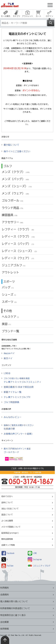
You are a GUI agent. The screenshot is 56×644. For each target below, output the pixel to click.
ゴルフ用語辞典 (11, 402)
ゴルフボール (13, 200)
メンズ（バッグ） (16, 179)
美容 (7, 324)
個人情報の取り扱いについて (14, 601)
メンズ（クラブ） (16, 172)
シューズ (9, 295)
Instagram (35, 560)
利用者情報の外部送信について (15, 608)
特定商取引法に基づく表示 (13, 615)
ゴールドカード (17, 450)
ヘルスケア (11, 317)
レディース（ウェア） (18, 258)
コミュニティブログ (39, 566)
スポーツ (10, 302)
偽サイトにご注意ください (17, 151)
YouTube (7, 566)
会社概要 (5, 622)
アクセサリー (13, 222)
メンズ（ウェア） (16, 193)
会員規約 (5, 595)
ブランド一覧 (10, 331)
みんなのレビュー (13, 417)
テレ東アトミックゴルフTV (17, 397)
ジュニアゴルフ (14, 265)
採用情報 (5, 629)
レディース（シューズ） (20, 251)
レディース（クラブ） (19, 236)
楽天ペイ (8, 358)
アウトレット (10, 272)
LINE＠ (7, 373)
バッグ (8, 287)
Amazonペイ (9, 353)
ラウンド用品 (13, 208)
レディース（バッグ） (18, 244)
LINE (32, 553)
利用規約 (5, 588)
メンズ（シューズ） (17, 186)
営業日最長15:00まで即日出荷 (19, 387)
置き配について (11, 145)
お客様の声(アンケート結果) (18, 434)
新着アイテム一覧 (13, 392)
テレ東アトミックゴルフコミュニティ (23, 380)
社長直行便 (19, 427)
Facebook (8, 553)
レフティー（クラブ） (18, 229)
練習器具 (10, 215)
